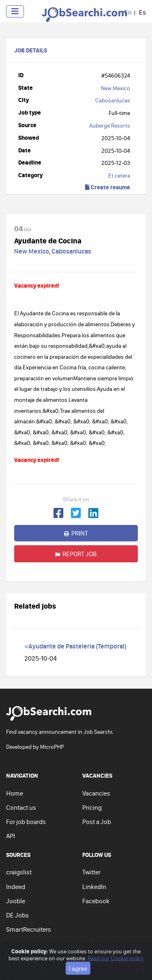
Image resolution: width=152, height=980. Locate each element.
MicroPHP (52, 747)
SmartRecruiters (29, 929)
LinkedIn (94, 887)
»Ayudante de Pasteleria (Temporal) (75, 646)
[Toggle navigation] (15, 11)
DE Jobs (17, 915)
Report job (76, 554)
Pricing (92, 807)
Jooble (16, 901)
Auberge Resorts (110, 126)
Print (76, 533)
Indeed (16, 887)
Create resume (108, 187)
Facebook (96, 901)
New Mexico (116, 88)
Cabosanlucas (113, 100)
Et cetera (119, 176)
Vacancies (96, 793)
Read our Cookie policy (116, 974)
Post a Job (97, 822)
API (11, 836)
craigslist (19, 872)
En (128, 12)
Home (15, 793)
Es (142, 12)
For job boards (26, 822)
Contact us (21, 807)
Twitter (91, 872)
